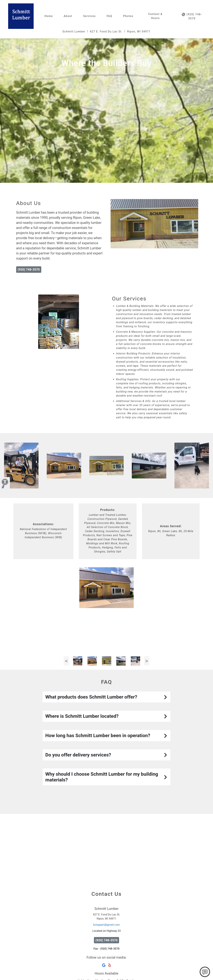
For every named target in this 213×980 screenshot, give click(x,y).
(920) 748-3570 (192, 16)
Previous (66, 718)
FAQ (109, 16)
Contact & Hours (155, 16)
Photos (128, 16)
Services (89, 16)
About (68, 16)
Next (147, 718)
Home (49, 16)
